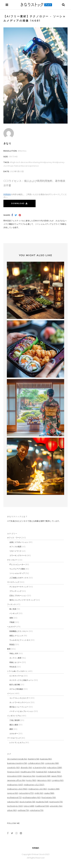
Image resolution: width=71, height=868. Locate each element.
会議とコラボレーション (19, 542)
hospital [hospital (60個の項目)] (42, 772)
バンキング (14, 613)
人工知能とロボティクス (19, 578)
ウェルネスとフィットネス (20, 640)
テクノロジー (12, 560)
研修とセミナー (15, 662)
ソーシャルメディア (17, 573)
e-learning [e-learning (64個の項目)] (40, 767)
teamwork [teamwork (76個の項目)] (56, 802)
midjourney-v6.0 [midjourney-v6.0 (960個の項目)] (17, 789)
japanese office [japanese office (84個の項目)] (16, 780)
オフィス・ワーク (14, 538)
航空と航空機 (15, 685)
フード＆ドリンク (14, 738)
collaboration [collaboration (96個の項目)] (36, 763)
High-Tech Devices (20, 162)
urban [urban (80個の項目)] (12, 810)
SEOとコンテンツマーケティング (22, 600)
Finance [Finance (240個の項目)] (13, 772)
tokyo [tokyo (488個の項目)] (29, 806)
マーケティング (13, 582)
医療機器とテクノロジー (19, 631)
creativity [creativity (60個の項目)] (13, 767)
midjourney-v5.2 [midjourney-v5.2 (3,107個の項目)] (34, 785)
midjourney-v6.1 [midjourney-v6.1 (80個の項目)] (38, 789)
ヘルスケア (11, 627)
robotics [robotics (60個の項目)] (13, 802)
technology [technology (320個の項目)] (15, 806)
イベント (11, 693)
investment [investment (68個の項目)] (43, 776)
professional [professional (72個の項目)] (14, 797)
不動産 (12, 622)
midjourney (47, 162)
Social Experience (30, 166)
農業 (11, 729)
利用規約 (7, 194)
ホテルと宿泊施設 (16, 689)
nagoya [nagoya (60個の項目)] (13, 793)
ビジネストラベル (16, 676)
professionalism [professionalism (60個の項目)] (32, 797)
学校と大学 (14, 653)
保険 (11, 618)
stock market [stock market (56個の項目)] (27, 802)
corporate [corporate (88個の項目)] (52, 763)
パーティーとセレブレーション (21, 711)
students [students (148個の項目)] (42, 802)
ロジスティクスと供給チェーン (21, 680)
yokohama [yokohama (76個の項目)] (36, 810)
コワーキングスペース (18, 555)
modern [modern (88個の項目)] (54, 789)
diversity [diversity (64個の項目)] (26, 767)
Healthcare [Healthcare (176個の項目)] (28, 772)
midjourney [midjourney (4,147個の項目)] (15, 785)
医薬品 (12, 644)
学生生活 (13, 667)
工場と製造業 (15, 720)
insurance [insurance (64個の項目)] (29, 776)
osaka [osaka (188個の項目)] (49, 793)
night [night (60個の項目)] (39, 793)
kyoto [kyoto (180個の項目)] (31, 780)
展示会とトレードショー (19, 707)
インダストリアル (14, 716)
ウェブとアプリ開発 (17, 569)
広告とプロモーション (18, 596)
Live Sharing (35, 162)
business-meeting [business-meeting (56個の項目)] (17, 763)
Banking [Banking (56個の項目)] (34, 759)
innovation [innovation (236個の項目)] (14, 776)
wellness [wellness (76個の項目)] (23, 810)
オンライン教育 (15, 658)
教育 (9, 649)
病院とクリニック (16, 636)
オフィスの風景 (15, 547)
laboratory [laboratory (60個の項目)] (44, 780)
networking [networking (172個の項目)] (26, 793)
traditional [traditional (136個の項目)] (42, 806)
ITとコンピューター (17, 564)
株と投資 (13, 609)
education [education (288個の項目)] (54, 767)
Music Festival (15, 166)
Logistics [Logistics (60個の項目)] (58, 780)
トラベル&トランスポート (17, 671)
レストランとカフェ (17, 743)
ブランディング (15, 591)
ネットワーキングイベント (20, 702)
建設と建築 (14, 725)
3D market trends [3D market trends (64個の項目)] (17, 759)
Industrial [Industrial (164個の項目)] (54, 772)
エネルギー (14, 734)
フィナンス (11, 604)
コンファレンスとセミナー (20, 698)
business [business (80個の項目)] (46, 759)
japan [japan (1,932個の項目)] (57, 776)
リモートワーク (15, 551)
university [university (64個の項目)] (56, 806)
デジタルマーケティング (19, 587)
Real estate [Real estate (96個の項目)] (49, 797)
